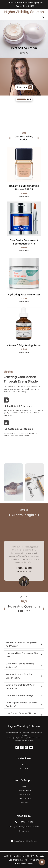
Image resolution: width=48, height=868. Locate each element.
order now (24, 208)
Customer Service (24, 791)
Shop (22, 767)
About (24, 764)
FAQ (24, 788)
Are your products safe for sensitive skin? (19, 701)
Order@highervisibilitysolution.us (25, 838)
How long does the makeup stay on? (22, 680)
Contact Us (24, 800)
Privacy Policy (24, 794)
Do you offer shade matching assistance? (20, 690)
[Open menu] (5, 15)
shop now (25, 87)
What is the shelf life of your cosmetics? (20, 712)
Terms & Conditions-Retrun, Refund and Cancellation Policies (26, 860)
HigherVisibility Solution (24, 10)
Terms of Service (24, 797)
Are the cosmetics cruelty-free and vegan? (21, 669)
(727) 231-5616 (25, 823)
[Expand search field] (43, 15)
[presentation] (21, 615)
